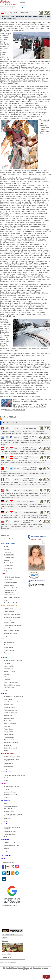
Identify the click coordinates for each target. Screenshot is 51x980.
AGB (31, 968)
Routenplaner (6, 957)
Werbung (26, 969)
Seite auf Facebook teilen (38, 536)
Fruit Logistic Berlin (30, 512)
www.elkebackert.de (29, 401)
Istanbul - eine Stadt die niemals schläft (30, 468)
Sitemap (26, 968)
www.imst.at (10, 393)
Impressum (45, 968)
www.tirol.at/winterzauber (26, 393)
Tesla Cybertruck (29, 501)
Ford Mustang (28, 490)
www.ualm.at (6, 305)
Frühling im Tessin (29, 428)
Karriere (20, 968)
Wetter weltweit (7, 954)
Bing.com (5, 941)
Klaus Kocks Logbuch (27, 457)
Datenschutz (37, 968)
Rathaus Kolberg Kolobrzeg (29, 521)
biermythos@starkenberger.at (22, 388)
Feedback (9, 968)
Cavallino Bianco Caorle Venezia (29, 479)
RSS (4, 968)
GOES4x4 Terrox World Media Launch (30, 448)
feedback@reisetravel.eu (15, 410)
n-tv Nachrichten (9, 935)
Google (4, 938)
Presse (15, 968)
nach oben (46, 978)
